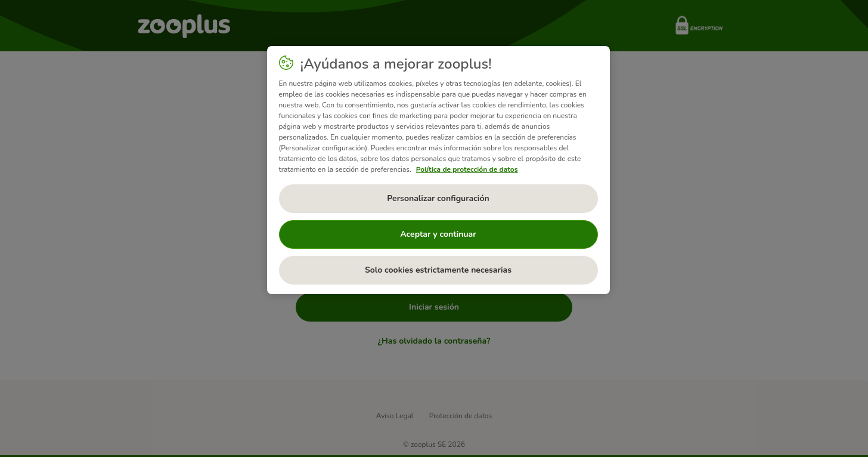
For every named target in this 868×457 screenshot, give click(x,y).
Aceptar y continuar (438, 234)
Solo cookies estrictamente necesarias (438, 270)
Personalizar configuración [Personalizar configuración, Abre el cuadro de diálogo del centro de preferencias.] (438, 198)
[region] (438, 170)
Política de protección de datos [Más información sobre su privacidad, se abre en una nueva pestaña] (467, 169)
